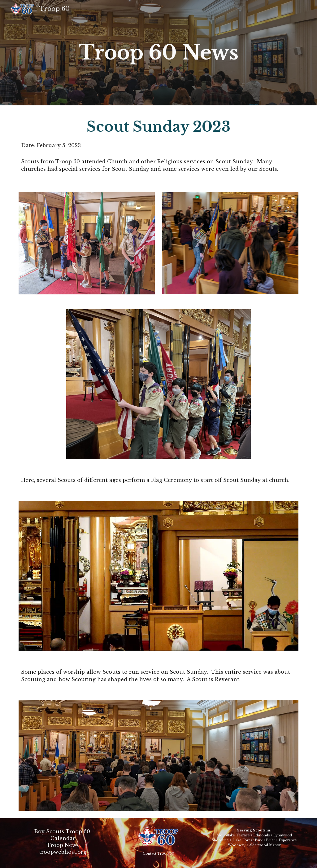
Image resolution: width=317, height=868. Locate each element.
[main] (158, 53)
